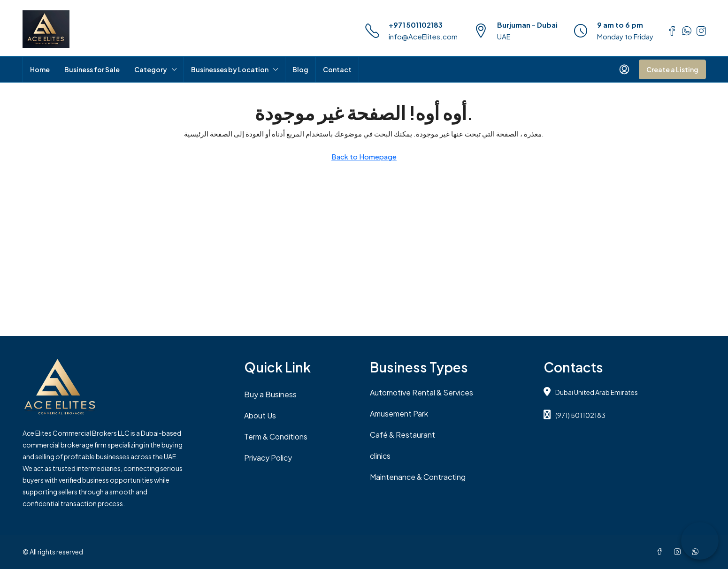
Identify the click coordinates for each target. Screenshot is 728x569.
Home (40, 69)
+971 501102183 (416, 25)
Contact (337, 69)
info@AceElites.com (423, 36)
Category (151, 69)
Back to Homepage (364, 156)
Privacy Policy (268, 458)
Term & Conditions (276, 436)
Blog (300, 69)
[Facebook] (661, 552)
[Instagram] (679, 552)
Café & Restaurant (402, 435)
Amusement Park (399, 413)
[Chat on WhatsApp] (700, 541)
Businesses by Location (230, 69)
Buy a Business (270, 394)
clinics (380, 456)
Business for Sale (92, 69)
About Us (260, 415)
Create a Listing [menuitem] (672, 69)
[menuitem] (624, 69)
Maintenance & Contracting (418, 477)
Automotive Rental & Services (421, 392)
